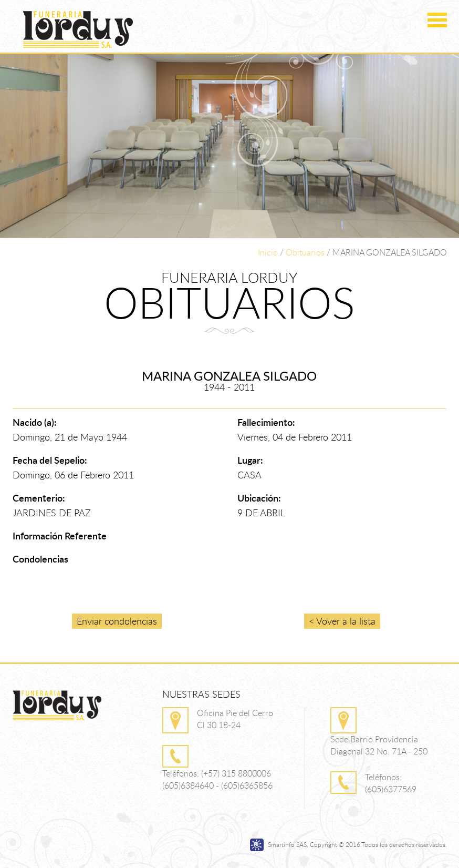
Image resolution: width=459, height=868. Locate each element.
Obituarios (305, 252)
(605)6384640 (188, 785)
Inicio (268, 252)
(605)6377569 (391, 789)
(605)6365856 (247, 785)
